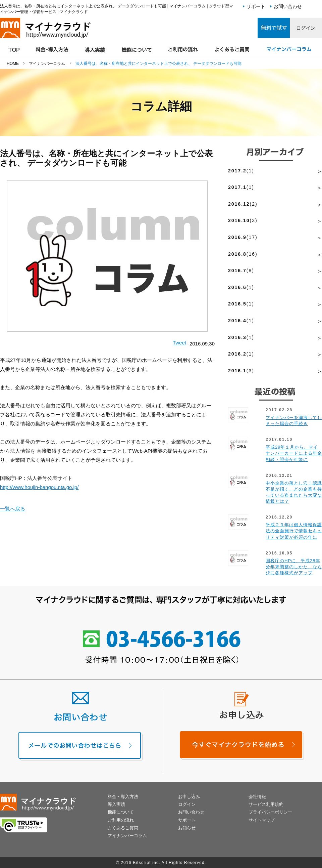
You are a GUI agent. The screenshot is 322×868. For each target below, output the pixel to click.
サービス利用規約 (266, 804)
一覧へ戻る (13, 509)
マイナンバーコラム (127, 836)
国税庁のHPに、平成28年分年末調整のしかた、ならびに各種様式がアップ (294, 567)
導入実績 (116, 804)
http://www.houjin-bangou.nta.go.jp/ (39, 487)
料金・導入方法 (123, 797)
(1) (241, 171)
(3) (243, 220)
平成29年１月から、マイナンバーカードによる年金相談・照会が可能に (294, 453)
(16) (243, 254)
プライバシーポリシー (270, 812)
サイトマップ (262, 820)
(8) (241, 271)
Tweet (179, 343)
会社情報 (257, 797)
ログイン (187, 804)
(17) (243, 237)
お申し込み (189, 797)
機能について (121, 812)
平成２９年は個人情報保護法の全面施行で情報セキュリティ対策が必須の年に (294, 531)
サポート (256, 6)
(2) (243, 204)
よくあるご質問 (123, 828)
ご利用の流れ (121, 820)
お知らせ (187, 828)
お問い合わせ (288, 6)
